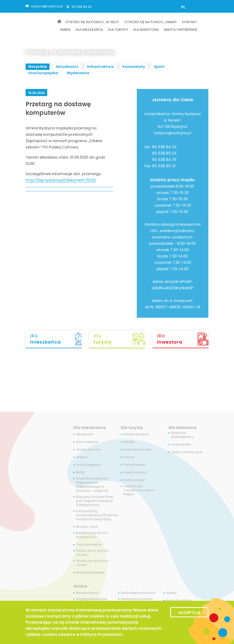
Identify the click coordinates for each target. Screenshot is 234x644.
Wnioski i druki (87, 527)
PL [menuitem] (183, 7)
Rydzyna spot (134, 480)
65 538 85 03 (164, 153)
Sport (159, 67)
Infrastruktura (100, 67)
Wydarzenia (78, 73)
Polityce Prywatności (102, 634)
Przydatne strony (179, 601)
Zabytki (129, 442)
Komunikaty (134, 67)
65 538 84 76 (164, 159)
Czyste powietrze (89, 545)
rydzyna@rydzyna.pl (47, 6)
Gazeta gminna (88, 450)
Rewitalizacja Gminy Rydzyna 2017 (92, 535)
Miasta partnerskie (90, 573)
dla (56, 339)
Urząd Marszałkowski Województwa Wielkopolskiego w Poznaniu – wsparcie (92, 485)
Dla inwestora (182, 428)
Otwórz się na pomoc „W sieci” (92, 553)
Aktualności (67, 67)
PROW (80, 472)
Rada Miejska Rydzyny (138, 593)
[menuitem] (183, 7)
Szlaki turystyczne (137, 450)
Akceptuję (189, 613)
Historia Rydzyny (136, 434)
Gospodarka (181, 444)
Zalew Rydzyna (135, 472)
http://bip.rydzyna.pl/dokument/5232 (61, 180)
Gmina (129, 457)
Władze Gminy (87, 593)
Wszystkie (38, 67)
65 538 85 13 (164, 166)
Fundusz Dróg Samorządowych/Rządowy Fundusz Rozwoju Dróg (97, 515)
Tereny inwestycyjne (187, 452)
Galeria (82, 457)
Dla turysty (132, 428)
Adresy (171, 593)
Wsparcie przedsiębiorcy (182, 435)
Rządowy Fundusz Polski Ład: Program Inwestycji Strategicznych (95, 501)
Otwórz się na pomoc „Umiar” (92, 563)
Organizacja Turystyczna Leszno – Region (140, 490)
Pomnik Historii (134, 465)
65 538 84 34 (82, 7)
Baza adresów (87, 442)
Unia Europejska (43, 73)
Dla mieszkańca (90, 428)
